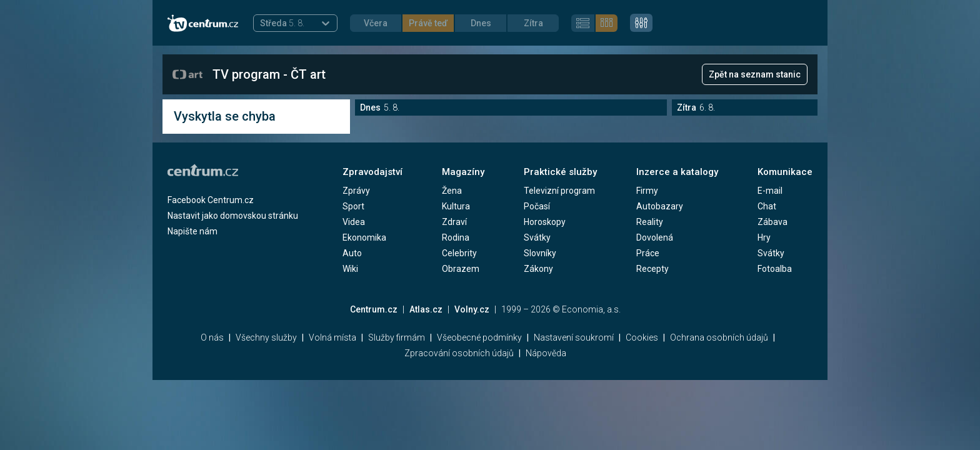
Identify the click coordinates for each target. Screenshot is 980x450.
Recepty (652, 269)
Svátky (537, 237)
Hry (764, 237)
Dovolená (655, 237)
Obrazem (461, 269)
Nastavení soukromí (574, 337)
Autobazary (660, 206)
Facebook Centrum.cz (211, 200)
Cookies (642, 337)
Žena (452, 191)
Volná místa (332, 337)
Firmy (647, 191)
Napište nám (192, 231)
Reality (650, 222)
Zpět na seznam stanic (755, 74)
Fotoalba (775, 269)
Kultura (456, 206)
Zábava (772, 222)
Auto (352, 253)
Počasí (537, 206)
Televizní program (559, 191)
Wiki (350, 269)
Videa (354, 222)
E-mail (770, 191)
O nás (212, 337)
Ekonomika (364, 237)
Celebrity (459, 253)
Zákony (538, 269)
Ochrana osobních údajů (719, 337)
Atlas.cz (426, 309)
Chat (767, 206)
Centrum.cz (374, 309)
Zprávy (356, 191)
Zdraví (454, 222)
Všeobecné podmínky (479, 337)
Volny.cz (472, 309)
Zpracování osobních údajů (459, 353)
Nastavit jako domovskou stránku (233, 216)
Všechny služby (266, 337)
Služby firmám (397, 337)
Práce (648, 253)
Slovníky (540, 253)
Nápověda (546, 353)
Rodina (456, 237)
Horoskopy (545, 222)
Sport (353, 206)
